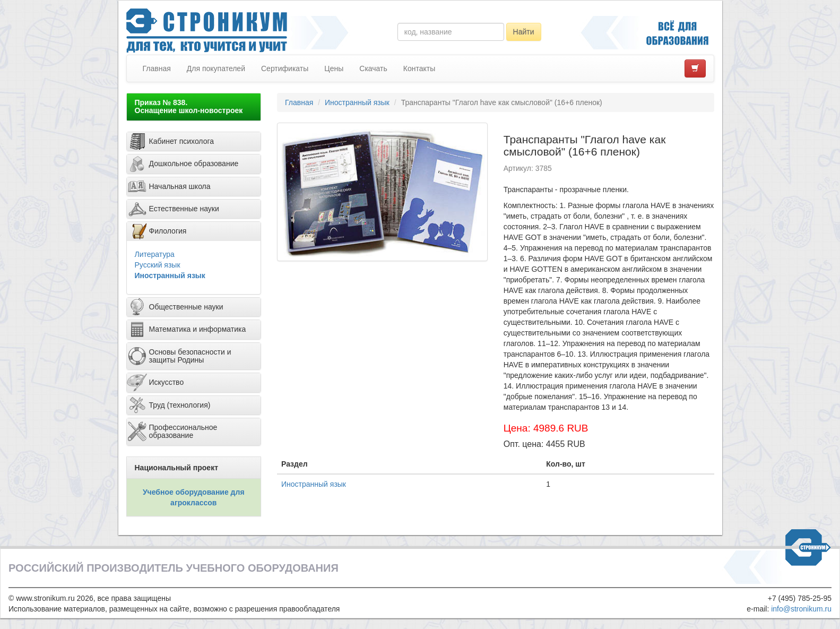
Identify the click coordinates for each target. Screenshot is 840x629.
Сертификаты (285, 68)
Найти (524, 32)
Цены (334, 68)
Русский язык (158, 265)
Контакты (419, 68)
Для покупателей (216, 68)
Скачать (373, 68)
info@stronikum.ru (801, 609)
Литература (155, 254)
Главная (157, 68)
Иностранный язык (170, 275)
